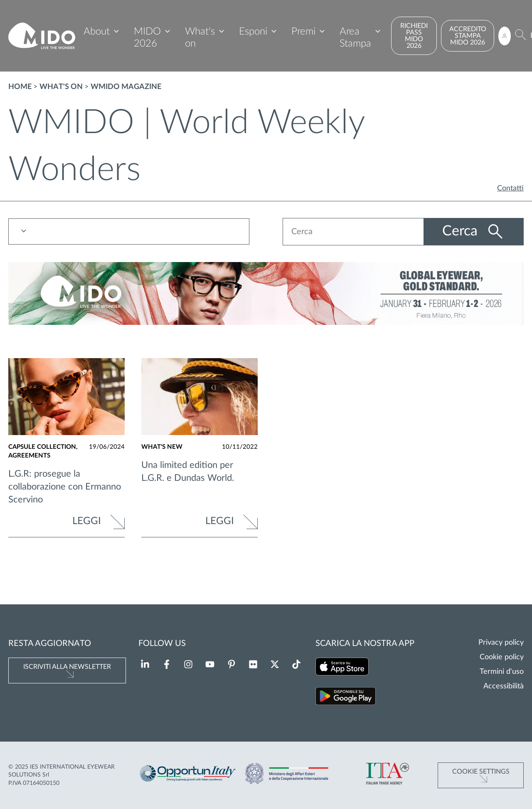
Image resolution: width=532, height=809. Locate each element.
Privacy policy (501, 643)
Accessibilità (504, 686)
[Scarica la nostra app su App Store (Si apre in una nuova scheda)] (342, 668)
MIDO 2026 (147, 38)
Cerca (462, 231)
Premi (303, 32)
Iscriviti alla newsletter (67, 667)
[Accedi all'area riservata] (505, 36)
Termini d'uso (502, 672)
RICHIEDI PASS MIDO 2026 (414, 36)
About (97, 32)
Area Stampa (355, 38)
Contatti (510, 188)
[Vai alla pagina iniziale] (42, 36)
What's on (200, 38)
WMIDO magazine (126, 87)
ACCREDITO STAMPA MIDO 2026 (468, 36)
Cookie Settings (481, 772)
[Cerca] (521, 36)
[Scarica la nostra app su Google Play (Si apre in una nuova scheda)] (346, 698)
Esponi (253, 32)
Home (20, 87)
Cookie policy (502, 657)
